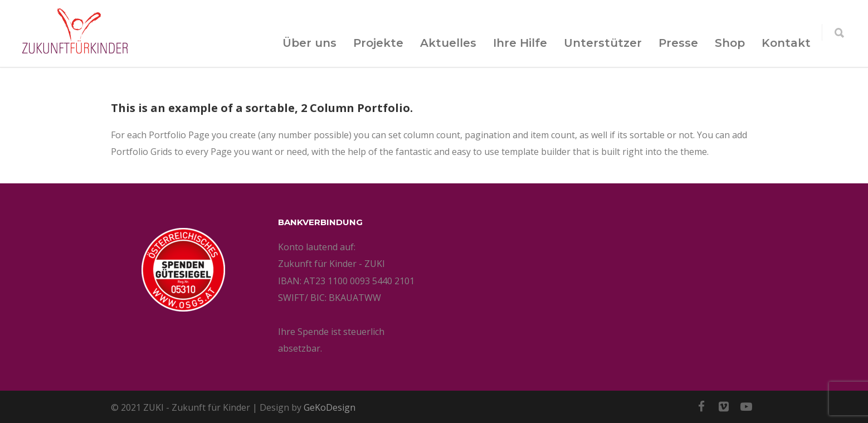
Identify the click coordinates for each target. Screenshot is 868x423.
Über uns (309, 43)
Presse (678, 43)
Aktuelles (448, 43)
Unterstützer (603, 43)
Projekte (378, 43)
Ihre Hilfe (520, 43)
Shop (730, 43)
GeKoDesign (330, 407)
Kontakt (786, 43)
